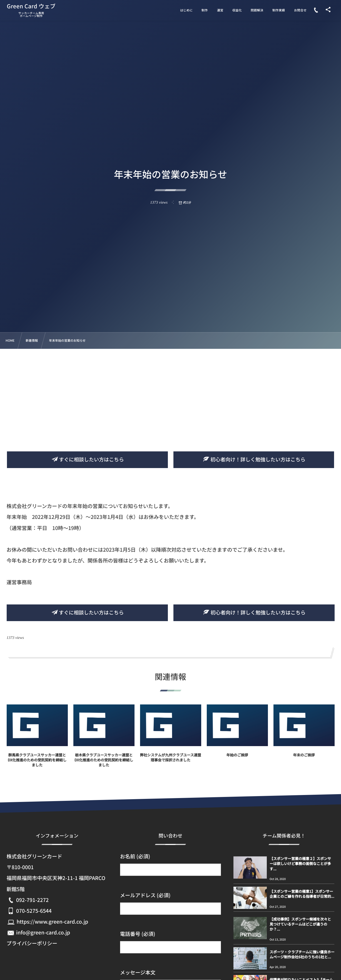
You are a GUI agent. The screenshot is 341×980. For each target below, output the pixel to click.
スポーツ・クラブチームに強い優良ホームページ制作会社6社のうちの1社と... (302, 954)
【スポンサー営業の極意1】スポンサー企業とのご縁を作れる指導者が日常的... (302, 894)
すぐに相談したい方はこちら (87, 459)
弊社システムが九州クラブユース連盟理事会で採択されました (171, 762)
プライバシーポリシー (32, 943)
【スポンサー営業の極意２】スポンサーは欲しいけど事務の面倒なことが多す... (300, 863)
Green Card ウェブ (31, 6)
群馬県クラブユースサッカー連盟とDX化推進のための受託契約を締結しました (37, 765)
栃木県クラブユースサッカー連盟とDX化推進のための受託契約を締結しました (104, 765)
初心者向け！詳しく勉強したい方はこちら (254, 459)
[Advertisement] (171, 391)
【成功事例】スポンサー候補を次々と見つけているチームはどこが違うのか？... (300, 924)
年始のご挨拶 (237, 760)
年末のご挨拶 (304, 760)
